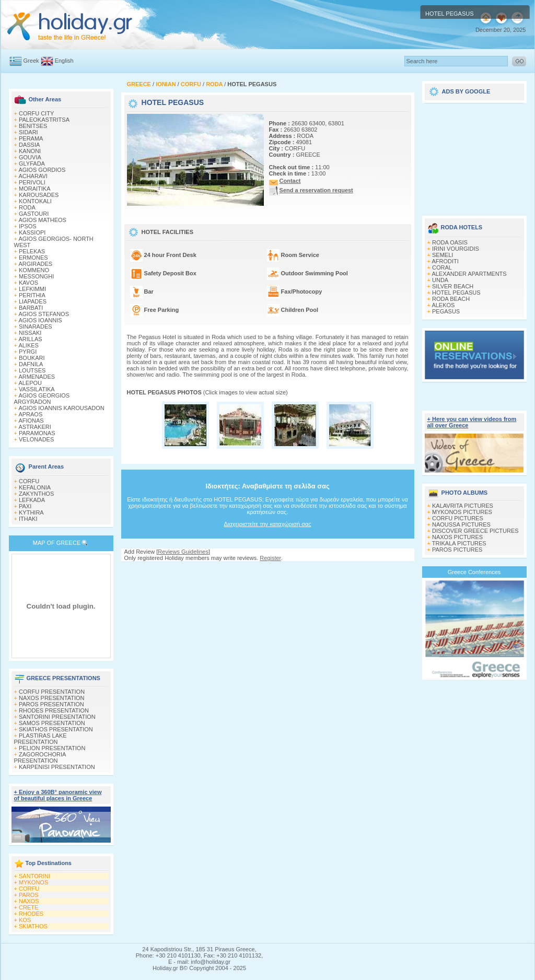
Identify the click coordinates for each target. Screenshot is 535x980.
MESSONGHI (36, 276)
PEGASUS (446, 311)
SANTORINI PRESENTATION (57, 717)
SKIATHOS (33, 926)
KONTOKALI (35, 201)
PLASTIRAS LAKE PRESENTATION (40, 739)
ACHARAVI (33, 176)
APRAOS (30, 414)
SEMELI (443, 255)
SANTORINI (34, 876)
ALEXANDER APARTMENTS (469, 274)
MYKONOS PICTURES (462, 512)
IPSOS (28, 226)
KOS (25, 920)
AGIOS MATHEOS (42, 220)
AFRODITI (445, 261)
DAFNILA (31, 364)
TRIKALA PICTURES (459, 543)
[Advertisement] (474, 156)
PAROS (29, 895)
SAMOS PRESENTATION (52, 723)
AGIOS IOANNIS (40, 320)
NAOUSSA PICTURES (461, 524)
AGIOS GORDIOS (42, 170)
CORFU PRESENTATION (52, 692)
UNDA (440, 280)
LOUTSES (32, 370)
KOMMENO (34, 270)
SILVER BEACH (453, 286)
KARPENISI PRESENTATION (57, 767)
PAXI (25, 506)
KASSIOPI (32, 232)
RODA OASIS (450, 242)
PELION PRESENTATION (52, 748)
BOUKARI (32, 358)
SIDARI (28, 132)
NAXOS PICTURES (457, 537)
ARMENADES (37, 377)
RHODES (31, 914)
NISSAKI (30, 333)
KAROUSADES (39, 195)
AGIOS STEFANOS (44, 314)
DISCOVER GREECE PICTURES (475, 531)
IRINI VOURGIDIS (456, 249)
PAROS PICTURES (457, 550)
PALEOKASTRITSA (44, 120)
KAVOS (28, 283)
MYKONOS (33, 882)
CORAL (442, 267)
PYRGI (28, 352)
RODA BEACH (451, 299)
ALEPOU (30, 383)
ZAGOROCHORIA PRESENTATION (40, 757)
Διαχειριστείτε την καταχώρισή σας (267, 524)
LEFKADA (32, 500)
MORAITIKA (35, 189)
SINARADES (36, 326)
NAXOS (29, 901)
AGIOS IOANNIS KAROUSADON (61, 408)
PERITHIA (32, 295)
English (64, 61)
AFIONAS (31, 421)
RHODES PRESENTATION (54, 710)
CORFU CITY (36, 113)
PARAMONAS (37, 433)
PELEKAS (32, 251)
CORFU (29, 481)
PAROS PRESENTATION (51, 704)
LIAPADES (33, 301)
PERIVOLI (32, 182)
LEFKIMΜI (32, 289)
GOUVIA (30, 157)
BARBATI (31, 308)
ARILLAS (30, 339)
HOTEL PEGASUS (456, 293)
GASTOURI (34, 214)
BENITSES (33, 126)
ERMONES (33, 258)
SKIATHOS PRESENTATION (56, 729)
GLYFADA (32, 164)
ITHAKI (28, 519)
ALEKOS (443, 305)
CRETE (28, 907)
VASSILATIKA (37, 389)
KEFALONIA (35, 487)
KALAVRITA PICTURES (463, 506)
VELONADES (36, 439)
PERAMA (31, 138)
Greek (31, 61)
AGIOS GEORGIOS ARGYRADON (42, 399)
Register (270, 558)
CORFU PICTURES (458, 518)
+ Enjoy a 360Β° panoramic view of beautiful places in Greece (58, 795)
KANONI (30, 151)
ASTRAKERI (34, 427)
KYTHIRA (31, 512)
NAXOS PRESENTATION (52, 698)
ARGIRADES (35, 264)
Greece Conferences (474, 572)
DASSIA (29, 145)
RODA (27, 207)
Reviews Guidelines (183, 552)
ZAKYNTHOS (36, 494)
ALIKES (28, 345)
